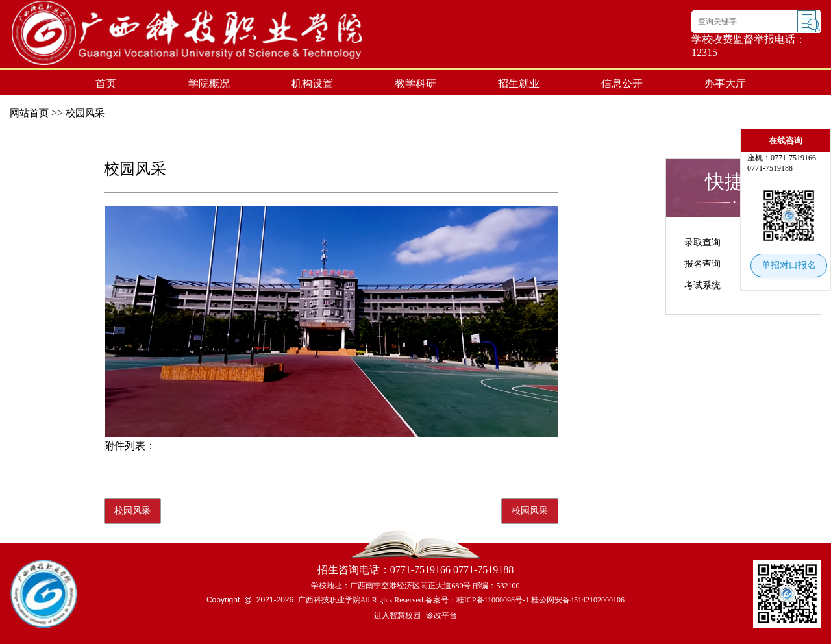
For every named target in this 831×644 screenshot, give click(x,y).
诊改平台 (441, 615)
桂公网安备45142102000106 (578, 600)
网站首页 (29, 113)
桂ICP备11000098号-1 (493, 600)
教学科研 (415, 83)
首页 (106, 83)
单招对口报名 (789, 265)
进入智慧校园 (397, 615)
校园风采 (85, 113)
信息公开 (622, 83)
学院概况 (209, 83)
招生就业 (519, 83)
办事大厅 (725, 83)
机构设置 (312, 83)
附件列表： (130, 446)
